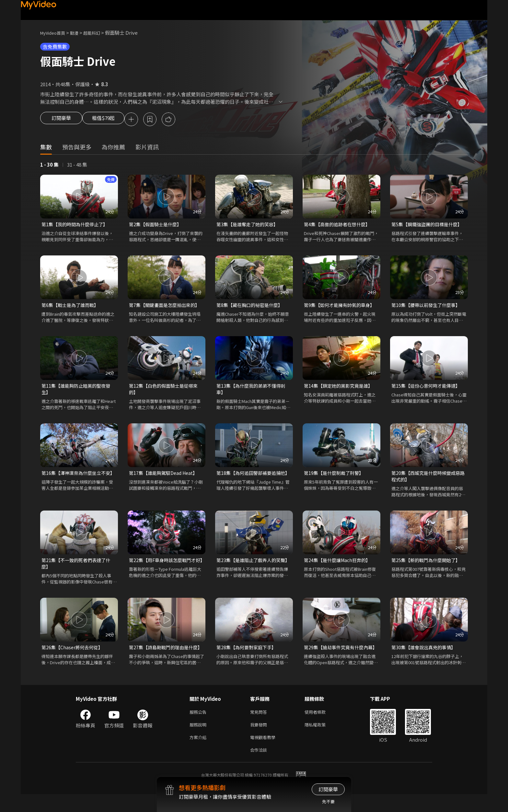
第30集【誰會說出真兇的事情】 (426, 654)
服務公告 (199, 726)
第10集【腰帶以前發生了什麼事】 (428, 307)
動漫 (79, 33)
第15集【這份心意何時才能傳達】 (428, 388)
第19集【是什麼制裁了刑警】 (336, 477)
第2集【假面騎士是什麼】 (157, 225)
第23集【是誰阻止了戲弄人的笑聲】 (251, 569)
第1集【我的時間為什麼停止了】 (77, 225)
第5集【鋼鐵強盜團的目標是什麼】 (429, 225)
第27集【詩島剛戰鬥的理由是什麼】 (163, 657)
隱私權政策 (321, 740)
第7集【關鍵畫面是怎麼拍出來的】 (167, 307)
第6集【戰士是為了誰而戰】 (72, 307)
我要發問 (260, 740)
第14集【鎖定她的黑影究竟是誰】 (341, 388)
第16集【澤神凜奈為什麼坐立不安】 (76, 480)
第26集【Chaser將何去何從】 (74, 654)
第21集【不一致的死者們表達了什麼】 (78, 569)
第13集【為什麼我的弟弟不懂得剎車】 (253, 392)
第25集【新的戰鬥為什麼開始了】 (428, 565)
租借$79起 (109, 120)
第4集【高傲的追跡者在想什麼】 (339, 225)
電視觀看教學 (265, 753)
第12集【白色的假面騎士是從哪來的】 (166, 392)
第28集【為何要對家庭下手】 (248, 654)
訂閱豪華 (61, 120)
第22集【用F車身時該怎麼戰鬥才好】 (165, 569)
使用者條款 (321, 726)
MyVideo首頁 (55, 33)
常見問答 (260, 726)
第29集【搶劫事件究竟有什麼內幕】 (338, 657)
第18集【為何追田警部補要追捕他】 (251, 480)
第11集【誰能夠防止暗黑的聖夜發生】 (78, 392)
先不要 (328, 801)
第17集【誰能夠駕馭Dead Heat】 (166, 477)
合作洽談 (260, 767)
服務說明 (199, 740)
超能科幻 (99, 33)
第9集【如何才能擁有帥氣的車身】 (341, 307)
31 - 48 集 (77, 165)
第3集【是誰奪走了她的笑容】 (249, 225)
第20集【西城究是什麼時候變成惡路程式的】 (428, 480)
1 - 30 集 (49, 165)
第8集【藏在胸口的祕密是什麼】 (252, 307)
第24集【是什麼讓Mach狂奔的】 (339, 565)
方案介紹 (199, 753)
